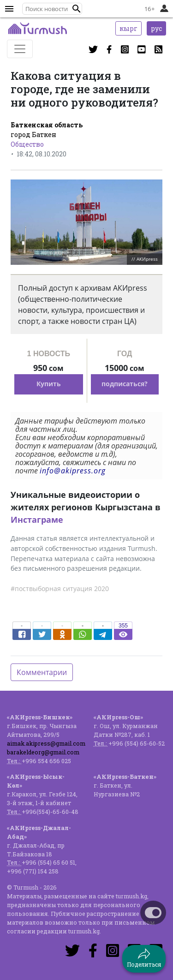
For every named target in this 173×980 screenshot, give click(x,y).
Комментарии (42, 672)
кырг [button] (128, 28)
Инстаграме (37, 520)
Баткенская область (47, 125)
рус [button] (156, 28)
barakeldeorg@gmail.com (43, 752)
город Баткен (33, 134)
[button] (77, 9)
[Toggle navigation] (20, 49)
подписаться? (125, 384)
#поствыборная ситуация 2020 (60, 589)
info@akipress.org (73, 471)
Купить (49, 384)
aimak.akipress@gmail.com (46, 743)
